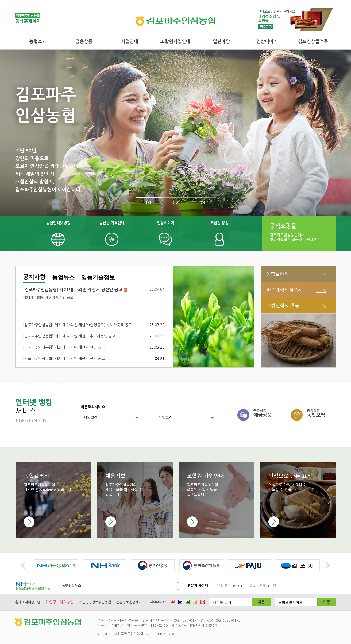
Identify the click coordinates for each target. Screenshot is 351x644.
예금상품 (268, 413)
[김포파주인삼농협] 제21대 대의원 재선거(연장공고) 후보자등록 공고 (77, 325)
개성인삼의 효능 (283, 306)
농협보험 (321, 413)
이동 (261, 602)
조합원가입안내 (175, 42)
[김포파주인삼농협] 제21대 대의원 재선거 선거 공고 (64, 359)
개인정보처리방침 (60, 602)
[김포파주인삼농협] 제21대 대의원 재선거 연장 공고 (64, 347)
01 (149, 203)
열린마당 (221, 42)
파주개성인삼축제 (284, 290)
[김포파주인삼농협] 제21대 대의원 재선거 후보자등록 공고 (69, 336)
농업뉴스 (63, 277)
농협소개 (38, 42)
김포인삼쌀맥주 (313, 42)
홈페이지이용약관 (28, 602)
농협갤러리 (278, 274)
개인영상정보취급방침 (95, 602)
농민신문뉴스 (72, 586)
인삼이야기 (267, 42)
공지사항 (34, 277)
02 (176, 203)
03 (202, 203)
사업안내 (130, 42)
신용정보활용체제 (129, 602)
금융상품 (84, 42)
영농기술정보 (98, 277)
